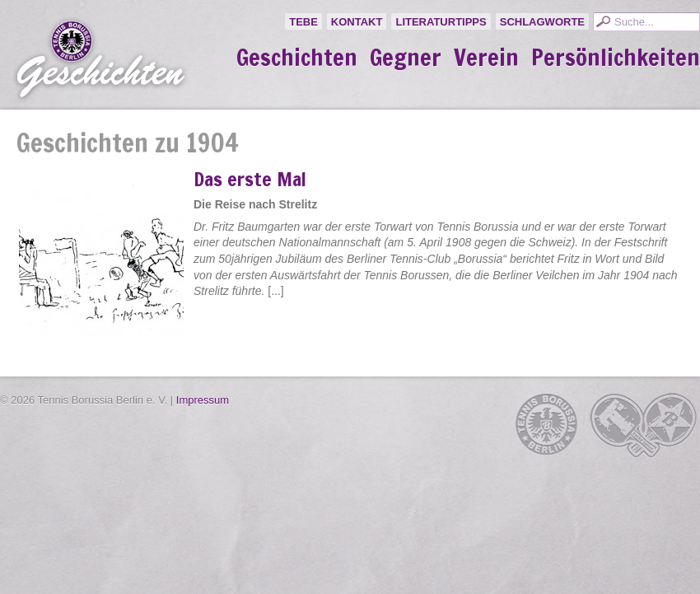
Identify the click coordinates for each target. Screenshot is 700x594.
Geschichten (297, 58)
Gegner (406, 58)
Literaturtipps (441, 22)
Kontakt (357, 22)
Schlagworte (542, 22)
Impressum (203, 400)
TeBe (303, 22)
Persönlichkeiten (616, 58)
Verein (486, 58)
